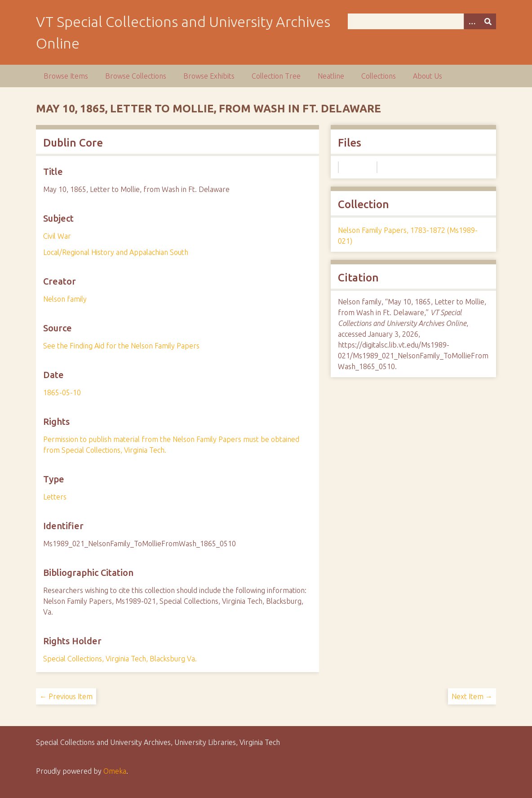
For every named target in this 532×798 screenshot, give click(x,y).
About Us (428, 76)
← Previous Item (66, 696)
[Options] (472, 21)
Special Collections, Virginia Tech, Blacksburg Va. (120, 659)
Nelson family (65, 299)
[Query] (422, 21)
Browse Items (66, 76)
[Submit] (488, 21)
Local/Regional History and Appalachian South (116, 252)
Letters (55, 497)
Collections (379, 76)
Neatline (331, 76)
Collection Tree (276, 76)
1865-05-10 (62, 392)
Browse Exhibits (209, 76)
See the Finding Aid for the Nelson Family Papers (121, 346)
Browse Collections (136, 76)
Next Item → (472, 696)
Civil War (57, 236)
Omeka (115, 771)
